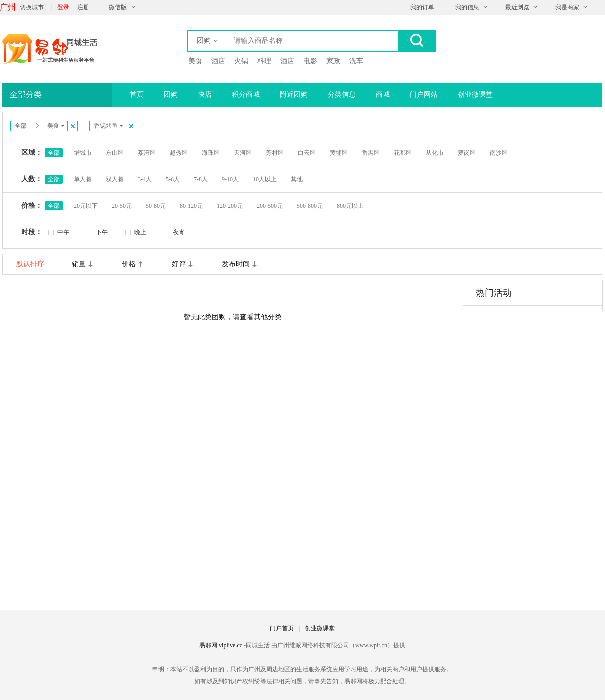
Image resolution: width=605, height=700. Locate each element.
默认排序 (30, 264)
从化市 (435, 153)
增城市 (83, 153)
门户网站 (424, 95)
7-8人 (201, 179)
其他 (297, 179)
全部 (21, 126)
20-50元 (122, 206)
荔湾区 (147, 153)
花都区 (403, 153)
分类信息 (342, 95)
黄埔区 (339, 153)
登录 (63, 7)
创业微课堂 (475, 95)
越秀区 (179, 153)
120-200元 (230, 206)
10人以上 (265, 179)
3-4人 (145, 179)
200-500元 (270, 206)
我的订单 (422, 7)
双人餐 (115, 179)
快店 (205, 95)
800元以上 (350, 206)
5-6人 (173, 179)
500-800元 (310, 206)
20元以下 (86, 206)
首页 (137, 95)
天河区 (243, 153)
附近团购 (294, 95)
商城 (383, 95)
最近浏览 (517, 7)
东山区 (115, 153)
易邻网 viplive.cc (222, 645)
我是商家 (567, 7)
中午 (63, 232)
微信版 (118, 7)
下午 (102, 232)
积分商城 (246, 95)
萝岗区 (467, 153)
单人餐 (83, 179)
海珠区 (211, 153)
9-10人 (230, 179)
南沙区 (499, 153)
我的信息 (467, 7)
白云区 (307, 153)
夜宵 (179, 232)
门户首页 (282, 628)
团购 (171, 95)
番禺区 (371, 153)
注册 (83, 7)
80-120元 (191, 206)
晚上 (140, 232)
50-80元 (156, 206)
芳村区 (275, 153)
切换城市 (32, 7)
